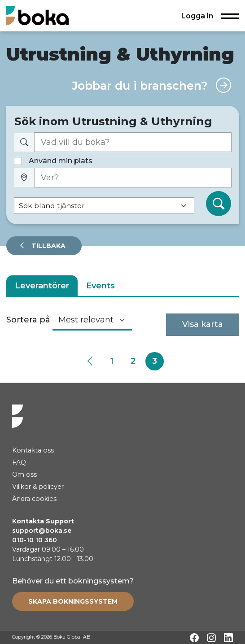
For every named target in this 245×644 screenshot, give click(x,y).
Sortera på (28, 320)
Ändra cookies (34, 499)
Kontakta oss (33, 450)
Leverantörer (42, 286)
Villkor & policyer (38, 487)
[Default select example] (104, 206)
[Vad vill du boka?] (133, 142)
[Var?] (133, 178)
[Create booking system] (73, 601)
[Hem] (37, 15)
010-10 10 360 (35, 540)
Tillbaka (48, 246)
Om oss (24, 474)
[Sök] (219, 204)
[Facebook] (194, 638)
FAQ (19, 462)
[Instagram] (211, 638)
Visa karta (203, 324)
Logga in (197, 16)
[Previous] (90, 361)
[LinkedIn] (228, 638)
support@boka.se (42, 531)
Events (101, 286)
